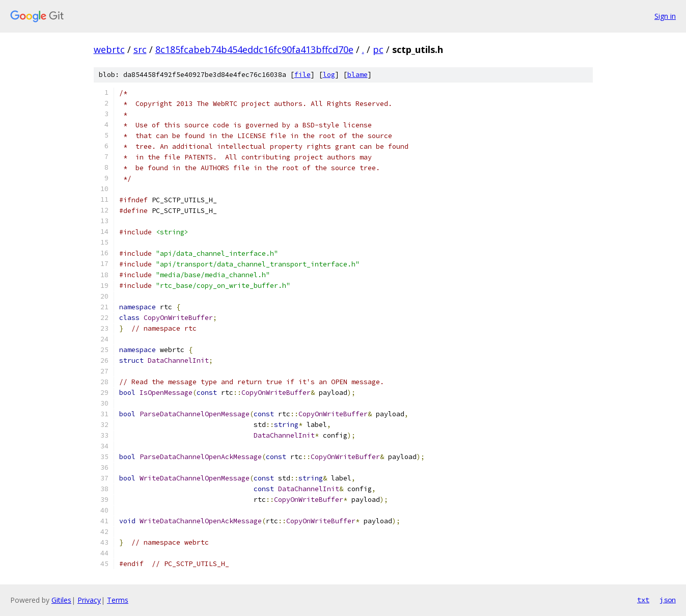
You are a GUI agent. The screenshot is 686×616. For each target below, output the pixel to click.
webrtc (109, 49)
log (329, 75)
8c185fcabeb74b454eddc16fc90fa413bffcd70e (254, 49)
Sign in (665, 16)
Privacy (89, 600)
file (303, 75)
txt (643, 600)
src (140, 49)
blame (358, 75)
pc (378, 49)
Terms (118, 600)
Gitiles (61, 600)
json (668, 600)
